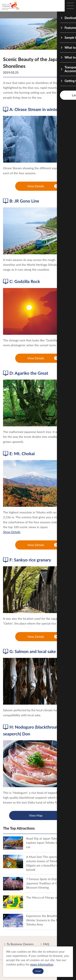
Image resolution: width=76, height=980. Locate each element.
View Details (43, 186)
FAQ (44, 944)
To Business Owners (18, 944)
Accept (38, 971)
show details (11, 836)
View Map (46, 816)
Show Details (12, 532)
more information (42, 964)
